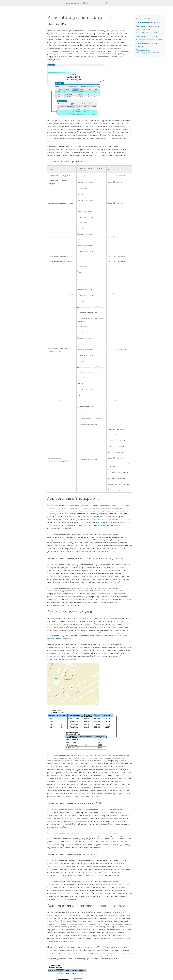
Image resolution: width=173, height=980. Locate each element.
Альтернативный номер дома (149, 22)
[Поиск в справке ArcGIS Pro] (84, 3)
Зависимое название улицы (148, 33)
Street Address (96, 576)
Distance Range (64, 638)
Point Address (96, 635)
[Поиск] (106, 3)
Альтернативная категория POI (149, 40)
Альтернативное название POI (149, 36)
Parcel (105, 635)
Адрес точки (100, 522)
